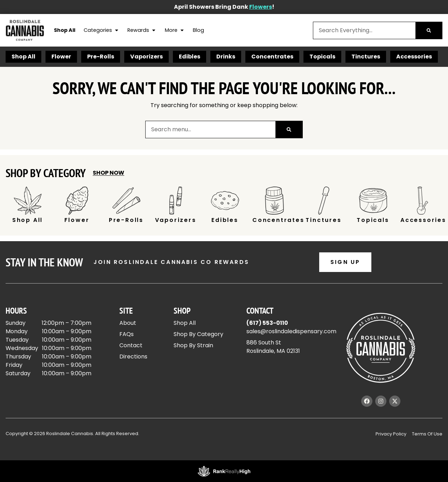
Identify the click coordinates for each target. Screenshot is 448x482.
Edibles (190, 57)
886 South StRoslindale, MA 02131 (273, 347)
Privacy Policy (391, 434)
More (175, 30)
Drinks (226, 57)
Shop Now (108, 173)
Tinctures (366, 57)
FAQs (127, 334)
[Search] (429, 30)
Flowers (261, 7)
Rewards (142, 30)
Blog (198, 30)
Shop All (65, 30)
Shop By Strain (193, 345)
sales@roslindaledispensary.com (291, 331)
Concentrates (272, 57)
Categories (101, 30)
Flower (61, 57)
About (128, 323)
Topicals (322, 57)
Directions (133, 357)
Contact (131, 345)
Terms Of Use (427, 434)
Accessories (414, 57)
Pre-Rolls (101, 57)
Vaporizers (146, 57)
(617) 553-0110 (267, 323)
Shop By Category (198, 334)
